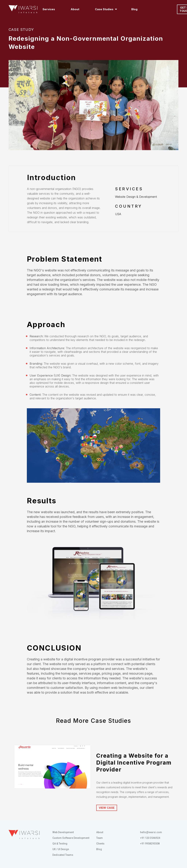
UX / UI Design (61, 849)
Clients (100, 844)
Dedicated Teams (63, 855)
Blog (134, 9)
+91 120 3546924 (150, 838)
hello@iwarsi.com (151, 832)
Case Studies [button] (104, 9)
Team (100, 838)
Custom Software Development (71, 838)
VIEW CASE (107, 808)
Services (49, 9)
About (75, 9)
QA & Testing (60, 844)
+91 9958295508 (150, 844)
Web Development (63, 832)
